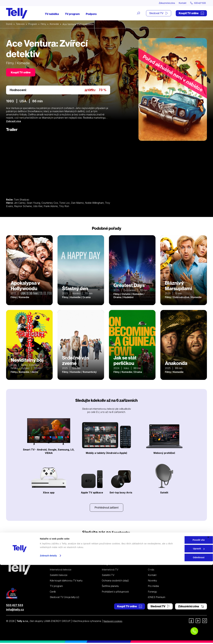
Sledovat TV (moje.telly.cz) (65, 598)
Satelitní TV (108, 576)
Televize (21, 24)
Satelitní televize (59, 576)
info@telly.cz (15, 611)
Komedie (56, 24)
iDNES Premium (157, 598)
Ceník (53, 593)
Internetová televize (61, 571)
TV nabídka (52, 14)
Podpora (91, 14)
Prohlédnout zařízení (106, 508)
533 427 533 (15, 606)
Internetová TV (110, 571)
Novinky (152, 582)
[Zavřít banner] (208, 616)
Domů (9, 24)
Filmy (45, 24)
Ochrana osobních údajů (115, 582)
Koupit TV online (191, 13)
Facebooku (121, 533)
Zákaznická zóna (163, 3)
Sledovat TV (159, 13)
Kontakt (180, 3)
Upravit (180, 628)
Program (34, 24)
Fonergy (152, 593)
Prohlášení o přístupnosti (115, 593)
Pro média (153, 587)
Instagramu (95, 538)
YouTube (119, 538)
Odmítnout (180, 636)
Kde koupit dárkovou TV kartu (66, 582)
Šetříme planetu (110, 587)
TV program (72, 14)
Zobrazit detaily (48, 635)
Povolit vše (180, 619)
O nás (151, 571)
